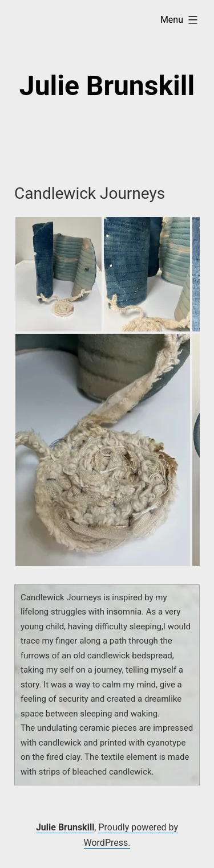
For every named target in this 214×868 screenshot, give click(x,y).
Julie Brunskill (107, 86)
